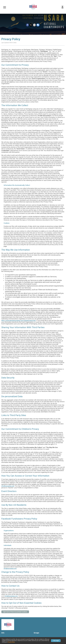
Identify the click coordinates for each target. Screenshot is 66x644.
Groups (36, 633)
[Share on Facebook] (27, 25)
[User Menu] (62, 7)
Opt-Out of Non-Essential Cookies (15, 612)
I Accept (56, 641)
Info (3, 633)
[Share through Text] (38, 25)
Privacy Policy (11, 642)
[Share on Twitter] (31, 25)
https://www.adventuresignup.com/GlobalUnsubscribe (19, 320)
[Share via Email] (34, 25)
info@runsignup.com (8, 486)
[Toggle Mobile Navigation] (5, 7)
